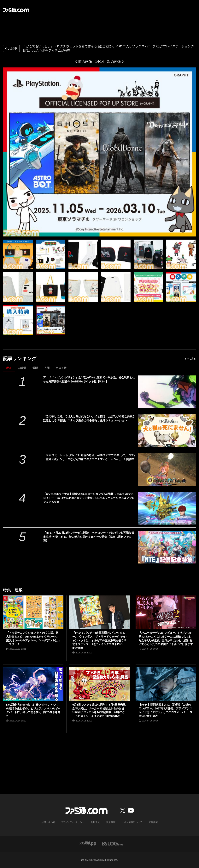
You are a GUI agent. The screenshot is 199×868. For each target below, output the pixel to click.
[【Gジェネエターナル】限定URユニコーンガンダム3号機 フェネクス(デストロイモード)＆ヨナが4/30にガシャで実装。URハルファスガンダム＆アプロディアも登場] (167, 508)
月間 (47, 368)
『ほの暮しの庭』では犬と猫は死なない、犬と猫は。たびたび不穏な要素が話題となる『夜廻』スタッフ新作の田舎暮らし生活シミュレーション (89, 418)
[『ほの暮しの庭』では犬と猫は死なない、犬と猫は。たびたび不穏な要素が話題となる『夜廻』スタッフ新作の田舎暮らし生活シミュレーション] (167, 431)
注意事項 (111, 822)
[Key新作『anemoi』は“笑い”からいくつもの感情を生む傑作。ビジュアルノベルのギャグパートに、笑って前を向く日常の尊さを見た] (33, 684)
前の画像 (85, 62)
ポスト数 (61, 368)
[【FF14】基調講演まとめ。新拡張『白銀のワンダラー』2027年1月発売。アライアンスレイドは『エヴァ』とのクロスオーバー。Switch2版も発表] (166, 684)
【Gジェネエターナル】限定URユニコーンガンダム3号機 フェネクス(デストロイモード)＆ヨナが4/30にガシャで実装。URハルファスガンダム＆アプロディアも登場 (90, 498)
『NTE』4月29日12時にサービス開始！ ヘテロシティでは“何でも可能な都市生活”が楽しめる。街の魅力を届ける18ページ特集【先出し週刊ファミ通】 (89, 537)
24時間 (22, 368)
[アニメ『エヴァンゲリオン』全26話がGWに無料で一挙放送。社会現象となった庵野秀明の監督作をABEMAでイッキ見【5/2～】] (167, 392)
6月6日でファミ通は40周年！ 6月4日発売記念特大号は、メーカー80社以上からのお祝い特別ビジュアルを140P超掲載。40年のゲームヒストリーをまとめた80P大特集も (99, 710)
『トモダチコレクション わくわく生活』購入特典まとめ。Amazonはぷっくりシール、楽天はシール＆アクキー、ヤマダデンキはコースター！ (33, 638)
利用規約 (95, 822)
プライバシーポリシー (73, 822)
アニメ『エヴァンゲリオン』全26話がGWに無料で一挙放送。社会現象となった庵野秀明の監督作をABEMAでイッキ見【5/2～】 (89, 379)
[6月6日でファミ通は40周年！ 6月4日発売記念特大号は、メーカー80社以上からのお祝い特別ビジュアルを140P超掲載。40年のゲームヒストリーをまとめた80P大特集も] (99, 684)
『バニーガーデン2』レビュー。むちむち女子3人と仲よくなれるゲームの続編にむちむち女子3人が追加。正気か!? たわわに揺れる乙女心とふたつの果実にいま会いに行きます (166, 638)
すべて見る (190, 359)
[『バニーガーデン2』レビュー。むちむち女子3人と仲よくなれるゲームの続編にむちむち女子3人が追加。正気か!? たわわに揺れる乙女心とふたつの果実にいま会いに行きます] (166, 613)
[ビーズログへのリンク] (112, 843)
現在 (9, 368)
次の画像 (114, 62)
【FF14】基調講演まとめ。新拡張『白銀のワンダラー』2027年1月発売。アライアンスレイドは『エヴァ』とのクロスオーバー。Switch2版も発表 (165, 710)
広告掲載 (153, 822)
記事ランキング (20, 359)
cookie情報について (132, 822)
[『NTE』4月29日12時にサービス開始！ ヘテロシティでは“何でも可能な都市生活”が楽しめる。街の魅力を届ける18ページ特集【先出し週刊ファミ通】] (167, 547)
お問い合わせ (48, 822)
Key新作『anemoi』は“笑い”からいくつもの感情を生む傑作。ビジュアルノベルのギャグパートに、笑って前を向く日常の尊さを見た (33, 710)
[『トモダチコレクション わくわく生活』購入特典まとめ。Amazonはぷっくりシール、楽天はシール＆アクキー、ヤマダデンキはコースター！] (33, 613)
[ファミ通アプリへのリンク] (88, 843)
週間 (35, 368)
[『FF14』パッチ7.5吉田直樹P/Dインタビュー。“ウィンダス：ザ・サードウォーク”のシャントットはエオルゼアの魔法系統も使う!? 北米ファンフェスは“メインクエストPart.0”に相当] (99, 613)
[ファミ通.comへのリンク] (16, 10)
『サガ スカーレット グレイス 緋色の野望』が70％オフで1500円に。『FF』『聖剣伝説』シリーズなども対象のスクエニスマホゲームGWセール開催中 (90, 457)
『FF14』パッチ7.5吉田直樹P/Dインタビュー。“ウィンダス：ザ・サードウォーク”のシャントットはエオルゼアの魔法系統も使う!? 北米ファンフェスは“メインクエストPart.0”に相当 (99, 640)
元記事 (11, 49)
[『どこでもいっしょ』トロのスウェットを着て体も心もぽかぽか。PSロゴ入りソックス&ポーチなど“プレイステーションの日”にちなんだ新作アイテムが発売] (18, 254)
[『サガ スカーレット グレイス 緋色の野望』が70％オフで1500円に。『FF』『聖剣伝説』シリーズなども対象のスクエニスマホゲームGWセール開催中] (167, 469)
